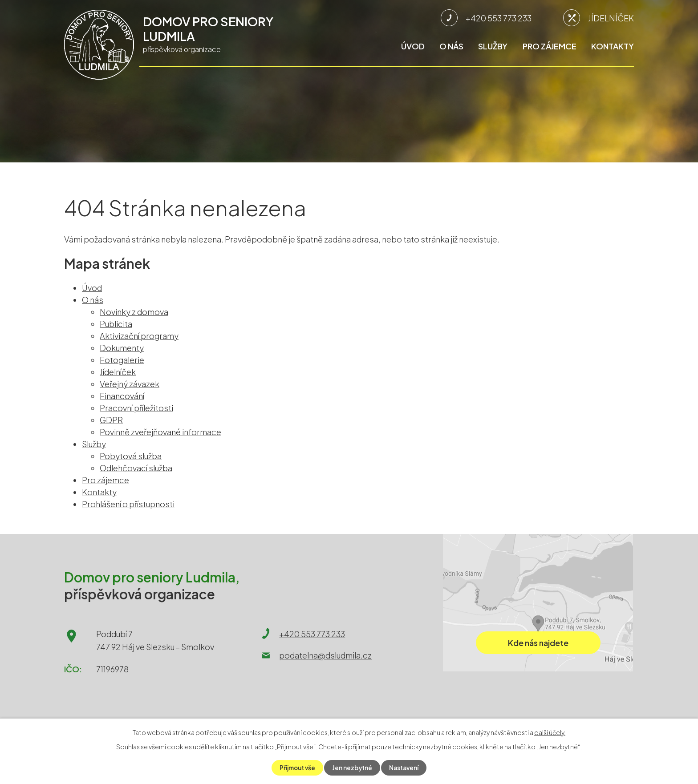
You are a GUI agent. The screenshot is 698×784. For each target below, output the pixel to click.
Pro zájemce (550, 46)
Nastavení (406, 768)
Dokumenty (122, 348)
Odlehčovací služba (136, 468)
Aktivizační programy (139, 336)
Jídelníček (118, 372)
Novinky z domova (134, 312)
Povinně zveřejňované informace (160, 432)
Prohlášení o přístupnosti (128, 504)
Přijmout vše (296, 768)
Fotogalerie (122, 360)
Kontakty (613, 46)
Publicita (116, 324)
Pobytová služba (131, 456)
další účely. (550, 732)
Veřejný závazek (130, 384)
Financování (122, 396)
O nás (451, 46)
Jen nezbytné (353, 768)
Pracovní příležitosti (136, 408)
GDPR (111, 420)
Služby (493, 46)
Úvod (413, 46)
